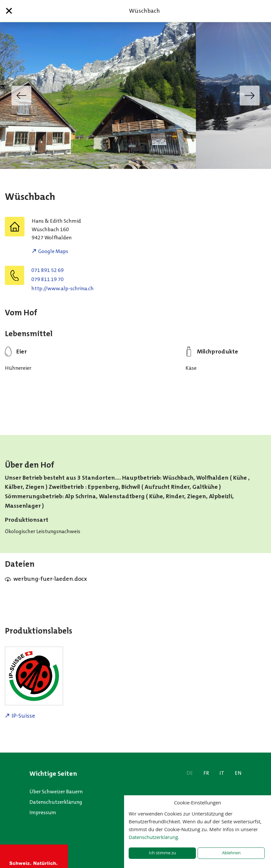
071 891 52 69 (48, 270)
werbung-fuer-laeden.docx (50, 579)
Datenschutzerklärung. (154, 837)
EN (238, 773)
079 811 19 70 (48, 279)
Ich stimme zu (162, 853)
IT (222, 773)
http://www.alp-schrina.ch (63, 288)
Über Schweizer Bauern (56, 792)
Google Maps (53, 251)
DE (190, 773)
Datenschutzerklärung (56, 802)
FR (206, 773)
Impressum (43, 812)
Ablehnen (231, 853)
